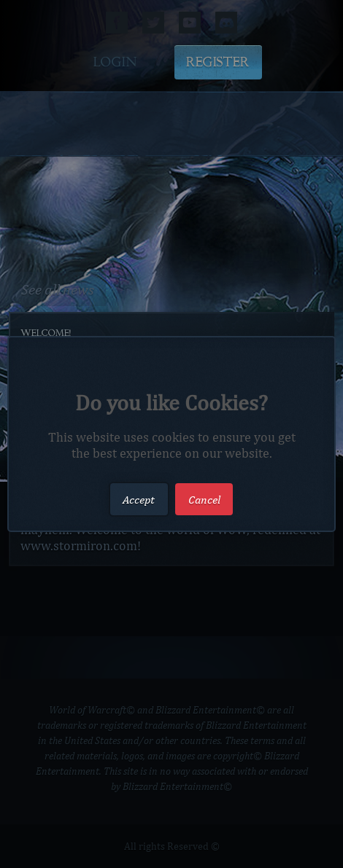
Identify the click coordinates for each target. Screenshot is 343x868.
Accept (139, 499)
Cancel (204, 499)
